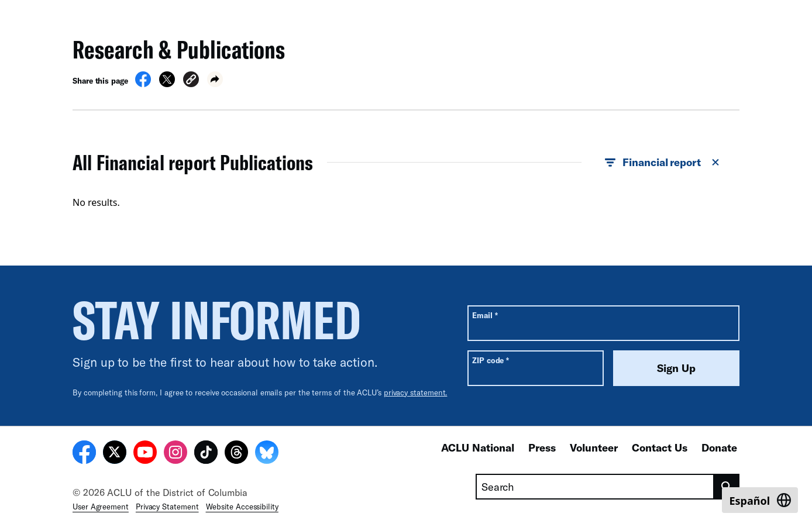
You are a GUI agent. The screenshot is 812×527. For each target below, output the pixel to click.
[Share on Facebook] (143, 84)
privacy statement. (416, 392)
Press (542, 447)
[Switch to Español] (760, 500)
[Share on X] (167, 84)
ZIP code (491, 360)
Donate (719, 447)
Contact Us (660, 447)
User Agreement (101, 507)
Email (485, 315)
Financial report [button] (663, 163)
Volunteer (594, 447)
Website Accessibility (242, 507)
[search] (727, 487)
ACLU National (478, 447)
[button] (191, 81)
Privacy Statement (167, 507)
